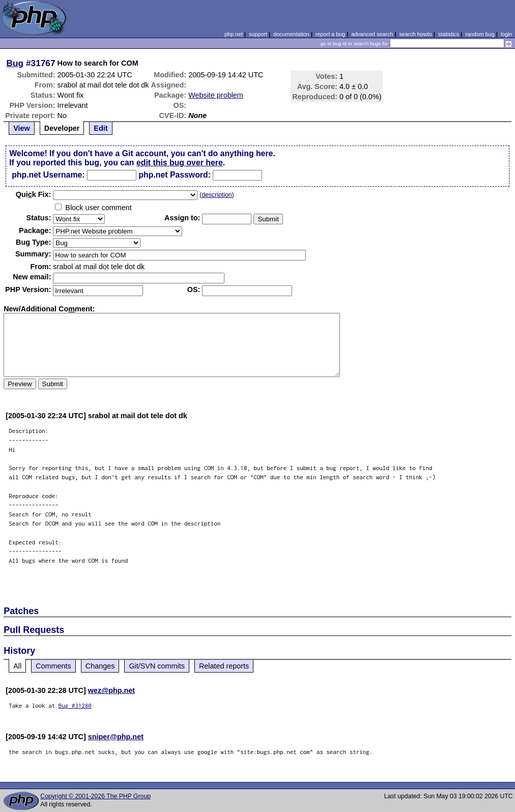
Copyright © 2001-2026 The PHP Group (95, 796)
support (258, 34)
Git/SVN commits (157, 666)
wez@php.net (111, 690)
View (22, 128)
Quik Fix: (34, 194)
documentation (291, 34)
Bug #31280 (75, 705)
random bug (480, 34)
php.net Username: (48, 175)
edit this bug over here (180, 163)
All (17, 666)
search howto (415, 34)
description (217, 195)
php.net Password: (175, 175)
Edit (101, 128)
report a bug (330, 34)
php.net (234, 34)
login (507, 34)
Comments (53, 666)
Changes (100, 666)
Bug (15, 63)
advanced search (372, 34)
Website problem (216, 95)
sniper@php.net (116, 737)
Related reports (224, 666)
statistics (449, 34)
